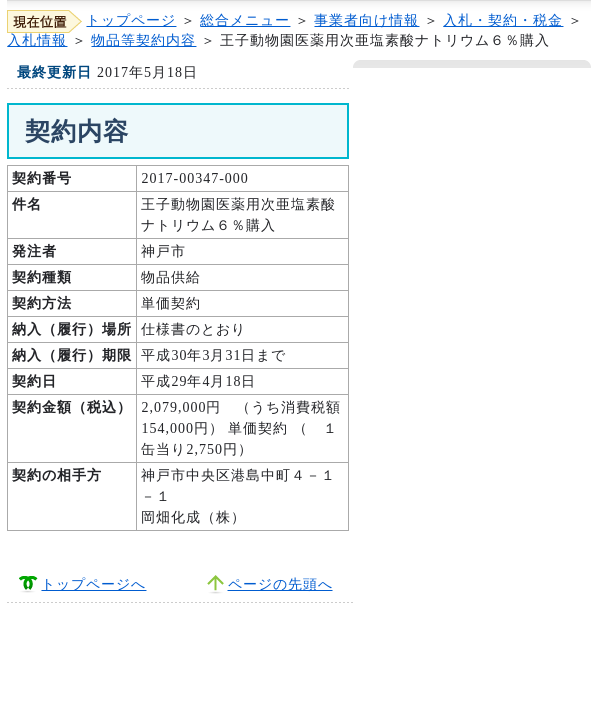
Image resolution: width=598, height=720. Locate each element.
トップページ (131, 20)
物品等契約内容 (143, 40)
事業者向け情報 (366, 20)
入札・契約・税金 (503, 20)
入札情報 (37, 40)
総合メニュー (245, 20)
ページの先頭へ (280, 584)
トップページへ (93, 584)
